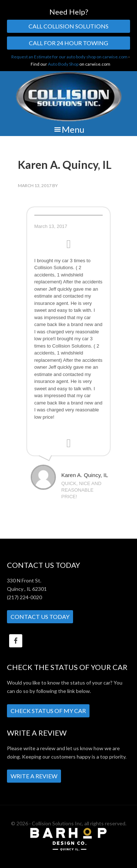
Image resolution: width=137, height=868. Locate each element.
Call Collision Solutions (68, 26)
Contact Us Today (40, 617)
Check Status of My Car (48, 711)
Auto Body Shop (63, 64)
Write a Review (34, 776)
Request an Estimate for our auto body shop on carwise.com (69, 57)
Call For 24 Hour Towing (68, 43)
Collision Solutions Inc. (68, 97)
